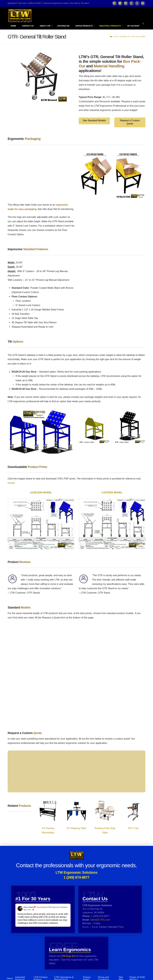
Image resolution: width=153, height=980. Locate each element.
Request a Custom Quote (130, 122)
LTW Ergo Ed (68, 956)
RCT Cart (133, 828)
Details (11, 483)
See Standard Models (94, 120)
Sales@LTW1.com (100, 920)
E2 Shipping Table (76, 828)
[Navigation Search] (144, 24)
